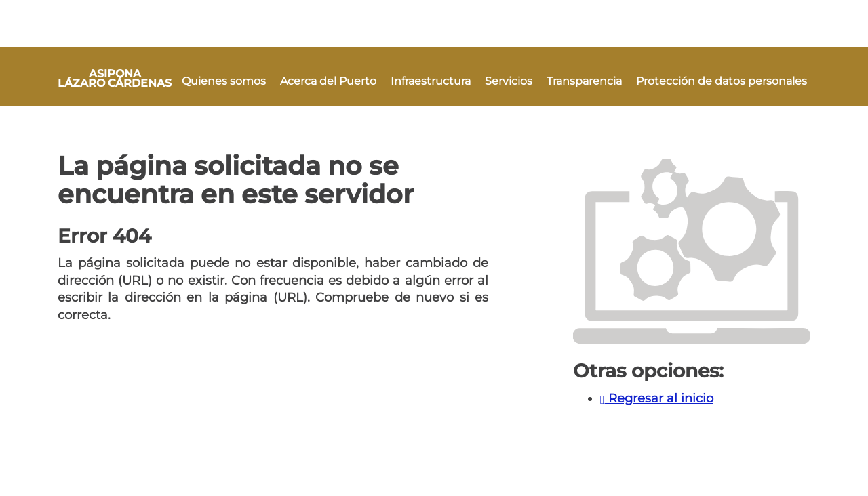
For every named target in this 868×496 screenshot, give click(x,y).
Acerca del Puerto (328, 81)
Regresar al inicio (657, 398)
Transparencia (584, 81)
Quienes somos (224, 81)
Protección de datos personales (722, 81)
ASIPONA (115, 78)
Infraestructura (431, 81)
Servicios (509, 81)
